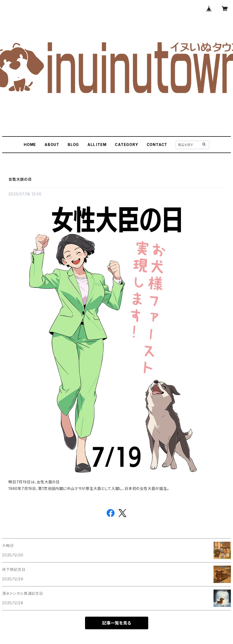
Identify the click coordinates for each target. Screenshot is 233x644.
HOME (30, 144)
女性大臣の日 (20, 179)
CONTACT (157, 144)
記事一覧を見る (117, 623)
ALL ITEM (97, 144)
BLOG (73, 144)
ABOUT (52, 144)
